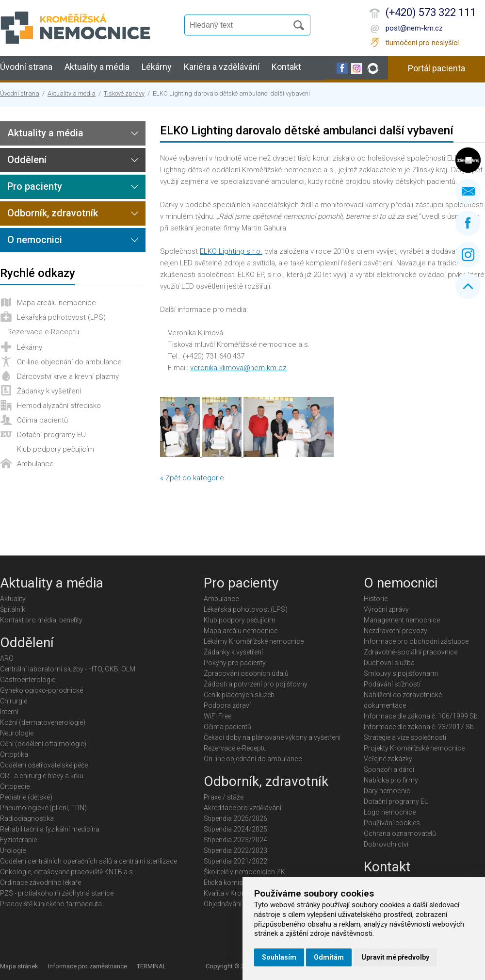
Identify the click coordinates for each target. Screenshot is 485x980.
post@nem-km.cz (414, 28)
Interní (9, 712)
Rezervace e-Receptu (43, 332)
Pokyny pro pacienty (235, 663)
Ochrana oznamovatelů (400, 833)
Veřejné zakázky (388, 759)
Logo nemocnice (390, 812)
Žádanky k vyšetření (49, 391)
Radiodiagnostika (27, 818)
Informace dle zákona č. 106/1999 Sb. (421, 716)
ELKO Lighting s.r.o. (231, 251)
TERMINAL (152, 966)
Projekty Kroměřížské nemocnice (414, 748)
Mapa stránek (19, 966)
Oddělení (27, 160)
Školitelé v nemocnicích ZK (244, 872)
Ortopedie (15, 786)
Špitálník (13, 609)
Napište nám (468, 192)
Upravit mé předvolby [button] (395, 957)
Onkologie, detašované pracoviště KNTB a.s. (67, 872)
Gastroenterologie (28, 680)
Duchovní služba (389, 663)
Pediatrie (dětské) (26, 797)
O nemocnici (35, 240)
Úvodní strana (26, 67)
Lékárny (157, 67)
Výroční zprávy (386, 609)
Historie (376, 599)
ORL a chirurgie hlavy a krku (42, 776)
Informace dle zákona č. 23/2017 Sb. (420, 727)
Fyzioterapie (18, 840)
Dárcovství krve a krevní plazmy (68, 376)
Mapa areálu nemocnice (57, 303)
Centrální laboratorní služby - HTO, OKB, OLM (68, 669)
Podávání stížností (392, 684)
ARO (7, 658)
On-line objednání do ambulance (69, 362)
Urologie (13, 850)
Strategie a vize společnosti (405, 737)
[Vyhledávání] (241, 25)
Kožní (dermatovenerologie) (43, 722)
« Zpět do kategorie (192, 478)
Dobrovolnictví (386, 844)
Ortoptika (14, 754)
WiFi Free (218, 716)
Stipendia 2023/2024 (235, 840)
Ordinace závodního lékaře (40, 882)
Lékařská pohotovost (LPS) (61, 317)
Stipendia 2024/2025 (235, 829)
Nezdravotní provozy (396, 631)
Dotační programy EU (51, 435)
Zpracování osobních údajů (246, 673)
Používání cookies (392, 823)
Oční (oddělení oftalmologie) (43, 744)
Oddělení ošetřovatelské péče (44, 765)
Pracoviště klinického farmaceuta (51, 904)
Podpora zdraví (227, 705)
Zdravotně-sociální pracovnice (411, 652)
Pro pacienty (35, 186)
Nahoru (468, 286)
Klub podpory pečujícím (56, 449)
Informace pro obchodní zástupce (416, 641)
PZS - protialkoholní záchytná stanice (57, 893)
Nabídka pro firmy (391, 780)
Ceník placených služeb (239, 695)
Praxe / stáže (224, 797)
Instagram (468, 255)
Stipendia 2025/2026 (235, 818)
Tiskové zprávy (124, 93)
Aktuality (13, 599)
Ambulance (35, 464)
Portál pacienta (436, 68)
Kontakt (286, 67)
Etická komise (225, 882)
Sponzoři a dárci (389, 769)
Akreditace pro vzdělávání (242, 808)
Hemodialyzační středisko (59, 406)
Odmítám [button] (329, 957)
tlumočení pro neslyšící (422, 43)
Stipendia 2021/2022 (235, 861)
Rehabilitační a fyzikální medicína (50, 829)
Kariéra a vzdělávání (222, 67)
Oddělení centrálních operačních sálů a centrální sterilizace (89, 861)
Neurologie (17, 733)
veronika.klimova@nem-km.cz (238, 368)
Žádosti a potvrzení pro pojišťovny (256, 684)
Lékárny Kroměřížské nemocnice (254, 641)
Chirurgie (14, 701)
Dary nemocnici (388, 791)
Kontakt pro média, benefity (41, 620)
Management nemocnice (402, 620)
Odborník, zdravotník (53, 213)
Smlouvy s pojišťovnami (401, 673)
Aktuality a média (97, 67)
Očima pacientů (42, 420)
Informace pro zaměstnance (88, 966)
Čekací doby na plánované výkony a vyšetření (272, 737)
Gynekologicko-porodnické (41, 690)
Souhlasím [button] (279, 957)
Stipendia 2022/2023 (235, 850)
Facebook (468, 223)
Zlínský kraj (468, 160)
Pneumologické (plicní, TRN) (43, 808)
